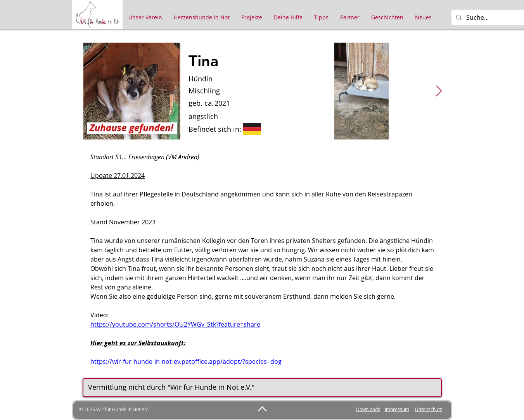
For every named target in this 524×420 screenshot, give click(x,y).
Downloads (368, 409)
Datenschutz (429, 409)
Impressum (397, 409)
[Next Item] (439, 91)
